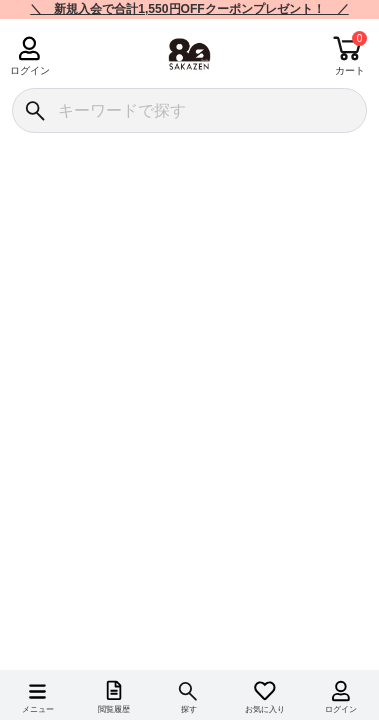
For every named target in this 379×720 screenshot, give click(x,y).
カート (350, 70)
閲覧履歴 (114, 709)
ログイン (29, 70)
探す (189, 709)
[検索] (34, 110)
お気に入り (265, 709)
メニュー (38, 709)
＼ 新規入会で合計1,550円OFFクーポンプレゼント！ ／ (189, 9)
